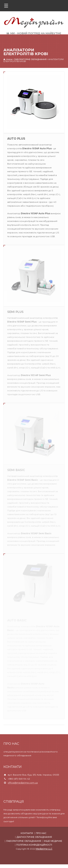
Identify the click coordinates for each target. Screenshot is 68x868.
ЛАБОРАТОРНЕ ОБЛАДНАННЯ (24, 841)
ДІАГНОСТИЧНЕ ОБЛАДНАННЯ (34, 837)
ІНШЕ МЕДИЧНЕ (53, 841)
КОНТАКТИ (27, 833)
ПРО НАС (41, 833)
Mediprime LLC (44, 849)
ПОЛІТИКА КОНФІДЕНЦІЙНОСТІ (34, 845)
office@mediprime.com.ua (23, 783)
